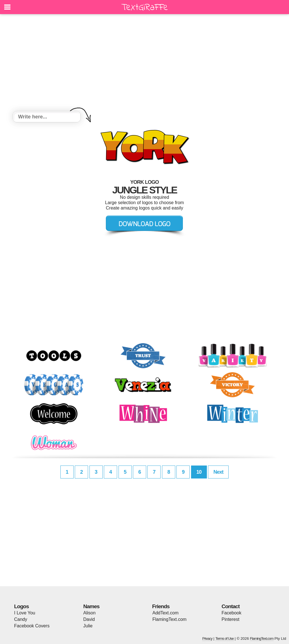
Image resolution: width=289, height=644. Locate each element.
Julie (88, 626)
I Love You (25, 613)
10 (199, 472)
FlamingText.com (169, 619)
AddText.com (165, 613)
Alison (89, 613)
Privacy (207, 639)
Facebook (231, 613)
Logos (21, 606)
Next (218, 472)
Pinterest (230, 619)
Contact (231, 606)
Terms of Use (225, 639)
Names (91, 606)
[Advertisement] (144, 63)
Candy (21, 619)
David (89, 619)
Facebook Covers (32, 626)
